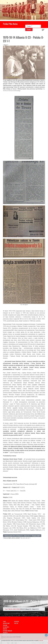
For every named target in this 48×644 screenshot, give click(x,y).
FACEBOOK (16, 621)
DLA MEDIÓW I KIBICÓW (6, 628)
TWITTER (16, 623)
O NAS (4, 621)
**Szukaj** (28, 23)
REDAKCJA (5, 633)
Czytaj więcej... (41, 640)
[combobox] (33, 26)
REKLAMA (5, 625)
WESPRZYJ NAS (6, 623)
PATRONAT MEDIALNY (8, 631)
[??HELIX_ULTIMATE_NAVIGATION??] (43, 30)
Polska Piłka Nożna (10, 24)
